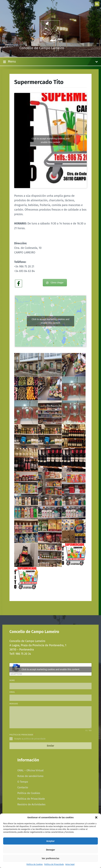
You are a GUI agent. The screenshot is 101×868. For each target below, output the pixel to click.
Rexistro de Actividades (31, 804)
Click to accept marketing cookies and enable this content (50, 140)
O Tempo (23, 782)
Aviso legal (70, 864)
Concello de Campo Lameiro (42, 48)
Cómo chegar (55, 283)
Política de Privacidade (54, 864)
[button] (96, 817)
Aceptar (50, 841)
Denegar (51, 850)
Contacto (23, 787)
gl (97, 4)
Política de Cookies (35, 864)
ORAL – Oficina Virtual (30, 770)
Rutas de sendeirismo (30, 776)
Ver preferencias (51, 858)
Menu (50, 62)
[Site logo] (50, 42)
